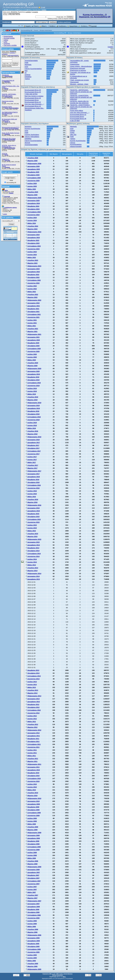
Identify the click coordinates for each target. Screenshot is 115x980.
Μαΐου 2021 (31, 326)
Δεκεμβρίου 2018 (33, 408)
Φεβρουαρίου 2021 (33, 334)
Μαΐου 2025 (31, 189)
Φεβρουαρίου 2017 (33, 471)
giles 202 (73, 135)
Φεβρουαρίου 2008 (33, 867)
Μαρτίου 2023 (32, 263)
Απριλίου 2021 (32, 329)
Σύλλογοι (7, 43)
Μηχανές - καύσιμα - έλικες (79, 84)
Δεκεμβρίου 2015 (33, 511)
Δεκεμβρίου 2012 (33, 702)
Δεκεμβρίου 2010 (33, 770)
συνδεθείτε (28, 12)
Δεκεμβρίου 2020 (33, 340)
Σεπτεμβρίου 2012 (33, 710)
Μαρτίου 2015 (32, 537)
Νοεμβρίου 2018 (32, 411)
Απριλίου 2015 (32, 534)
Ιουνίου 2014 (31, 562)
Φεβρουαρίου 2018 (33, 437)
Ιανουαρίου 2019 (33, 406)
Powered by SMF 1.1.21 (49, 974)
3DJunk (27, 143)
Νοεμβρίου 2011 (32, 739)
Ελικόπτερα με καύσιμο (78, 70)
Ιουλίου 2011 (31, 750)
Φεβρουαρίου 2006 (33, 935)
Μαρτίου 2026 (32, 161)
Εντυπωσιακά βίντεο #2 (33, 102)
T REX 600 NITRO (31, 94)
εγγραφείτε (35, 12)
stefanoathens (8, 97)
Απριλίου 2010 (32, 793)
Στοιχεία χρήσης (8, 49)
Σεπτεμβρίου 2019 (33, 383)
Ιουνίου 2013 (31, 685)
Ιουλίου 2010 (31, 784)
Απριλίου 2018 (32, 431)
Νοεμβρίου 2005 (32, 944)
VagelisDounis (8, 76)
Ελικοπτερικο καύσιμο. (8, 101)
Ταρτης (6, 155)
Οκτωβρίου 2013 (33, 673)
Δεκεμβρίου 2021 (33, 306)
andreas (28, 75)
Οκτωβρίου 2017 (33, 448)
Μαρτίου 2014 (32, 571)
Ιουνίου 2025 (31, 186)
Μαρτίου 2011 (32, 761)
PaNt (27, 63)
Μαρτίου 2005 (32, 966)
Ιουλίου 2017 (31, 457)
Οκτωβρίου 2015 (33, 517)
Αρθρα (6, 40)
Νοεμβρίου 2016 (32, 480)
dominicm (7, 134)
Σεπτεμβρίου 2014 (33, 554)
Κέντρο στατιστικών (46, 30)
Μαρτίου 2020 (32, 366)
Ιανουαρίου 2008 (33, 870)
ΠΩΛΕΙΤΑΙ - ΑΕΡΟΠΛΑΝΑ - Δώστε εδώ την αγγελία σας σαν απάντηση (81, 92)
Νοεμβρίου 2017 (32, 445)
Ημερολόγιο (72, 26)
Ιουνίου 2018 (31, 425)
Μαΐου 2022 (31, 292)
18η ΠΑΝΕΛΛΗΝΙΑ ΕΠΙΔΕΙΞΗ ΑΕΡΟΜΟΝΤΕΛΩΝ (10, 113)
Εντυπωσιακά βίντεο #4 (33, 98)
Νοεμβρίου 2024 (32, 206)
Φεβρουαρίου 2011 (33, 764)
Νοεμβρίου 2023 (32, 240)
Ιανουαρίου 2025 (33, 201)
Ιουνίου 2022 (31, 289)
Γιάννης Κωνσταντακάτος (12, 108)
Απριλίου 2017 (32, 465)
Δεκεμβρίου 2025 (33, 169)
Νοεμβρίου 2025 (32, 172)
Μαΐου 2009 (31, 824)
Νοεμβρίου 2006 (32, 909)
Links (5, 42)
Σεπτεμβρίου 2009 (33, 813)
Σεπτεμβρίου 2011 (33, 744)
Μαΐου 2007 (31, 892)
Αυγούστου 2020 (33, 351)
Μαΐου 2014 (31, 565)
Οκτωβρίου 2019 (33, 380)
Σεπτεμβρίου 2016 (33, 485)
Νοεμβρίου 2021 (32, 309)
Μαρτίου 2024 (32, 229)
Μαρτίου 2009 (32, 830)
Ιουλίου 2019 (31, 388)
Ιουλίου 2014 (31, 559)
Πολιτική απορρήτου (57, 975)
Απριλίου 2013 (32, 690)
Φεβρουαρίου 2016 (33, 505)
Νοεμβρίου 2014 (32, 548)
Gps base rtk (5, 75)
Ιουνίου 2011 (31, 753)
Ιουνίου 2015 (31, 528)
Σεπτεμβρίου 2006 (33, 915)
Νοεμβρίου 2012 (32, 704)
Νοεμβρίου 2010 (32, 773)
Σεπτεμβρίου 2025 (33, 178)
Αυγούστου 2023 (33, 249)
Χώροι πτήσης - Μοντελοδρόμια (81, 66)
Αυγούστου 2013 (33, 679)
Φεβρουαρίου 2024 (33, 232)
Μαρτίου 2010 (32, 796)
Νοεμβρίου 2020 (32, 343)
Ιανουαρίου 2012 (33, 733)
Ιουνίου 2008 (31, 855)
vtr (5, 102)
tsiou (6, 115)
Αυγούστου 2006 (33, 918)
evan (26, 67)
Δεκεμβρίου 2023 (33, 238)
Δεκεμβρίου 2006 (33, 907)
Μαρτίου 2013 (32, 693)
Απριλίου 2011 (32, 759)
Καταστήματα (8, 36)
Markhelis (7, 82)
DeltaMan (28, 77)
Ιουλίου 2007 (31, 887)
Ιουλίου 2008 (31, 853)
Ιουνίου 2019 (31, 391)
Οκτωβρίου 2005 (33, 946)
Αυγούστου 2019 (33, 386)
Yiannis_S (7, 122)
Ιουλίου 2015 (31, 525)
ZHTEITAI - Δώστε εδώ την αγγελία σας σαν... (9, 146)
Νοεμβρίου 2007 (32, 875)
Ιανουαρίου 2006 (33, 938)
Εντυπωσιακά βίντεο (32, 100)
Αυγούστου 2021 (33, 317)
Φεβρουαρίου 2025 (33, 198)
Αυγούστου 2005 (33, 952)
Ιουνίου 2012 (31, 719)
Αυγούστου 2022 (33, 283)
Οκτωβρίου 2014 (33, 551)
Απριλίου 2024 (32, 226)
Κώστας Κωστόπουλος (33, 129)
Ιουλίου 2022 (31, 286)
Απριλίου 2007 (32, 895)
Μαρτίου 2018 (32, 434)
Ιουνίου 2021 (31, 323)
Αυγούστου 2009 (33, 816)
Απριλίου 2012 (32, 724)
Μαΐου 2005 (31, 961)
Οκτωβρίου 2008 (33, 844)
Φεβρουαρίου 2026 (33, 164)
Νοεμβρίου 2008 (32, 841)
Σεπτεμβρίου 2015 (33, 519)
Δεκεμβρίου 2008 (33, 838)
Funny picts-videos (77, 111)
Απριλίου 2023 (32, 260)
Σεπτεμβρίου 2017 (33, 451)
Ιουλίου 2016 (31, 491)
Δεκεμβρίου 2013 (33, 579)
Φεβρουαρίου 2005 (33, 969)
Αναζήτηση (61, 26)
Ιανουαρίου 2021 (33, 337)
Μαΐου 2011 (31, 756)
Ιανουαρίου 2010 (33, 801)
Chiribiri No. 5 (5, 159)
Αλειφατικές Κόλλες (7, 107)
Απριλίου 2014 (32, 568)
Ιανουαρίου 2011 (33, 767)
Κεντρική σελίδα (9, 38)
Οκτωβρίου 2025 (33, 175)
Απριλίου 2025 (32, 192)
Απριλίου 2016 (32, 499)
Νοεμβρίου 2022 (32, 275)
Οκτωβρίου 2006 (33, 912)
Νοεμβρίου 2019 (32, 377)
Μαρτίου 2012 (32, 727)
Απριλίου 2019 (32, 397)
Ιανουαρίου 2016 (33, 508)
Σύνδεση (83, 26)
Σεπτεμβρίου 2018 (33, 417)
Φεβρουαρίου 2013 (33, 696)
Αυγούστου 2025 (33, 181)
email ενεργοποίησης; (14, 13)
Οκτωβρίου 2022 (33, 277)
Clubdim (44, 10)
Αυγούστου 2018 (33, 420)
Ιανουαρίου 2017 (33, 474)
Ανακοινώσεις (75, 64)
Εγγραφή (93, 26)
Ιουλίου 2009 (31, 818)
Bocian (6, 89)
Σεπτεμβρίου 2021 (33, 314)
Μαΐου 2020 (31, 360)
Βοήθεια (51, 26)
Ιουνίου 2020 (31, 357)
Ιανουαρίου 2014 (33, 576)
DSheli (72, 131)
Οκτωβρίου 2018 (33, 414)
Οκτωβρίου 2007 (33, 878)
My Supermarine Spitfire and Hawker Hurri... (9, 120)
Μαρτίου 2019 (32, 400)
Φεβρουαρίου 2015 (33, 539)
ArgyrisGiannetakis (31, 61)
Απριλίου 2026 (32, 158)
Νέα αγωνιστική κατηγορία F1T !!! (11, 127)
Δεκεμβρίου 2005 (33, 941)
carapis (5, 214)
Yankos (27, 79)
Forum (35, 26)
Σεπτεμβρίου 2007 (33, 881)
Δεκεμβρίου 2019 (33, 374)
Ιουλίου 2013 (31, 682)
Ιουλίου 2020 (31, 354)
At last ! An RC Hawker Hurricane (11, 133)
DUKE (72, 133)
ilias (26, 71)
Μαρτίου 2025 (32, 195)
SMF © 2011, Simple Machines (64, 974)
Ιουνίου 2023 (31, 255)
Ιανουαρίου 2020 (33, 371)
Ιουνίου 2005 (31, 958)
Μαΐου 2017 (31, 462)
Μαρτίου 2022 (32, 297)
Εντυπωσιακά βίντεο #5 (33, 92)
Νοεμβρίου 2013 (32, 670)
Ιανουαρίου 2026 (33, 166)
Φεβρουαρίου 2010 (33, 798)
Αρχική (27, 26)
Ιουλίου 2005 (31, 955)
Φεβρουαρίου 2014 (33, 574)
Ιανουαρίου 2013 (33, 699)
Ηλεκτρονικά (74, 82)
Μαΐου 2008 (31, 858)
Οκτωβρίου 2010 (33, 776)
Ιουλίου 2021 (31, 320)
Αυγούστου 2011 (33, 747)
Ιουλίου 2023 (31, 252)
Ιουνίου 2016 (31, 494)
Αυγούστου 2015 (33, 522)
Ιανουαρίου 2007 (33, 904)
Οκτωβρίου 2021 (33, 312)
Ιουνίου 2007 (31, 890)
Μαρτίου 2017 (32, 468)
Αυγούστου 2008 (33, 850)
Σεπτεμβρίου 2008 (33, 847)
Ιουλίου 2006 (31, 921)
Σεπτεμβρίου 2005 (33, 949)
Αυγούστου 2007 (33, 884)
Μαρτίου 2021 (32, 332)
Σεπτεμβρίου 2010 (33, 779)
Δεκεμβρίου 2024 (33, 203)
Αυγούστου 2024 (33, 215)
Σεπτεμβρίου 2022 (33, 280)
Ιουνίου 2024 (31, 220)
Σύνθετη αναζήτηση (64, 22)
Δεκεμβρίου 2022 (33, 272)
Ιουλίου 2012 (31, 716)
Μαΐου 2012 (31, 722)
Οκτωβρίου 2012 (33, 707)
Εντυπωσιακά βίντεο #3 (33, 106)
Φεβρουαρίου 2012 (33, 730)
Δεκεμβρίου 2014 (33, 545)
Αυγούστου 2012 (33, 713)
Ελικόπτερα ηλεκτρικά (78, 68)
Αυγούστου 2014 (33, 556)
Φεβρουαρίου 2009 (33, 833)
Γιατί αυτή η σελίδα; (10, 45)
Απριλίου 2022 (32, 294)
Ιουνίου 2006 (31, 924)
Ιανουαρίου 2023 (33, 269)
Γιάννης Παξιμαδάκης (32, 137)
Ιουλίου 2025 (31, 183)
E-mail (42, 7)
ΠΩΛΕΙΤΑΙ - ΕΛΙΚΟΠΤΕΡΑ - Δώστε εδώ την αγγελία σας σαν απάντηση (81, 97)
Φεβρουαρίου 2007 (33, 901)
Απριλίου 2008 (32, 861)
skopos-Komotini (76, 146)
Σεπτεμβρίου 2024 (33, 212)
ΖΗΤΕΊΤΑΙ (5, 154)
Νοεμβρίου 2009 (32, 807)
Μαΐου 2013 (31, 687)
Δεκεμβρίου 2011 (33, 736)
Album (43, 26)
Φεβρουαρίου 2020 (33, 369)
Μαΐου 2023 (31, 257)
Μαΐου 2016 (31, 497)
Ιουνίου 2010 (31, 787)
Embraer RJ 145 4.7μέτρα (9, 139)
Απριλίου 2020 (32, 363)
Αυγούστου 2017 (33, 454)
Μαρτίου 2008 (32, 864)
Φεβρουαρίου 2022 (33, 300)
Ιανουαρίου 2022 (33, 303)
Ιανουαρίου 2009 (33, 835)
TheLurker (7, 160)
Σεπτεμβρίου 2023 (33, 246)
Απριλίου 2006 (32, 929)
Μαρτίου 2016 (32, 502)
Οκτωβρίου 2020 (33, 346)
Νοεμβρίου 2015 (32, 514)
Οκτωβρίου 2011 (33, 741)
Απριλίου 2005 (32, 964)
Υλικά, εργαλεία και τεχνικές (80, 80)
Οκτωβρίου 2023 (33, 243)
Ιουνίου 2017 (31, 460)
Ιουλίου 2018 (31, 423)
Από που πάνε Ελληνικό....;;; (35, 104)
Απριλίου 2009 (32, 827)
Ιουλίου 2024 (31, 218)
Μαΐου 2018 (31, 428)
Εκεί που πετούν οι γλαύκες (34, 96)
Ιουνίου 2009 (31, 821)
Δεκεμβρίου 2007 (33, 872)
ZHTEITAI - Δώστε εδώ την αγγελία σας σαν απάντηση (79, 102)
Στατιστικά (6, 186)
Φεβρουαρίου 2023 (33, 266)
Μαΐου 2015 (31, 531)
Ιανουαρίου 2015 (33, 542)
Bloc (64, 977)
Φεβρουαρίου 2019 (33, 403)
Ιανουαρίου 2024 (33, 235)
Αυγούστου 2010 (33, 781)
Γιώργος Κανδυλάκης (32, 135)
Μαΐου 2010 (31, 790)
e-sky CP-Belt (75, 121)
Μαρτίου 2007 (32, 898)
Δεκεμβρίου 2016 (33, 477)
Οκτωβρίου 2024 (33, 209)
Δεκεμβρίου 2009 (33, 804)
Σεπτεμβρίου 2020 (33, 349)
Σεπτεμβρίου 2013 (33, 676)
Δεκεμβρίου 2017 (33, 443)
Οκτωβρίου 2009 (33, 810)
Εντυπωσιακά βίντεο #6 (8, 80)
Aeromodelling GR (27, 30)
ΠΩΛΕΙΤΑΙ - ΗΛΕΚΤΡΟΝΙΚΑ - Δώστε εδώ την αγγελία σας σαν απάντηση (81, 107)
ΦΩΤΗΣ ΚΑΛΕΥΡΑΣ (10, 140)
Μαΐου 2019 (31, 394)
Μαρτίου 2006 (32, 932)
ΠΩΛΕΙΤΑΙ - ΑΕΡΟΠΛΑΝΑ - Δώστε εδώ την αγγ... (9, 95)
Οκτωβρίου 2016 (33, 482)
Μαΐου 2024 (31, 223)
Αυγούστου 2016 (33, 488)
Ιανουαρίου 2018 (33, 440)
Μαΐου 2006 (31, 927)
